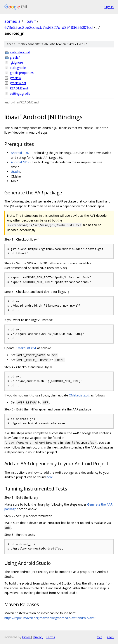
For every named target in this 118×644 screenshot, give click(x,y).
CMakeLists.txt (26, 348)
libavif (30, 21)
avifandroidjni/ (20, 52)
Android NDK (20, 162)
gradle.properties (22, 73)
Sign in (109, 7)
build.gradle (18, 68)
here (50, 477)
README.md (19, 88)
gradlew (15, 78)
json (110, 637)
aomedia (12, 21)
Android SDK (20, 153)
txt (100, 637)
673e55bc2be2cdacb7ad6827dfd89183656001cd (49, 27)
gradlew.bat (18, 83)
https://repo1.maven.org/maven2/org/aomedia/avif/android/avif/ (50, 618)
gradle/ (15, 57)
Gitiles (26, 637)
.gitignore (16, 62)
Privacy (38, 637)
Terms (50, 637)
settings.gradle (20, 93)
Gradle (16, 172)
